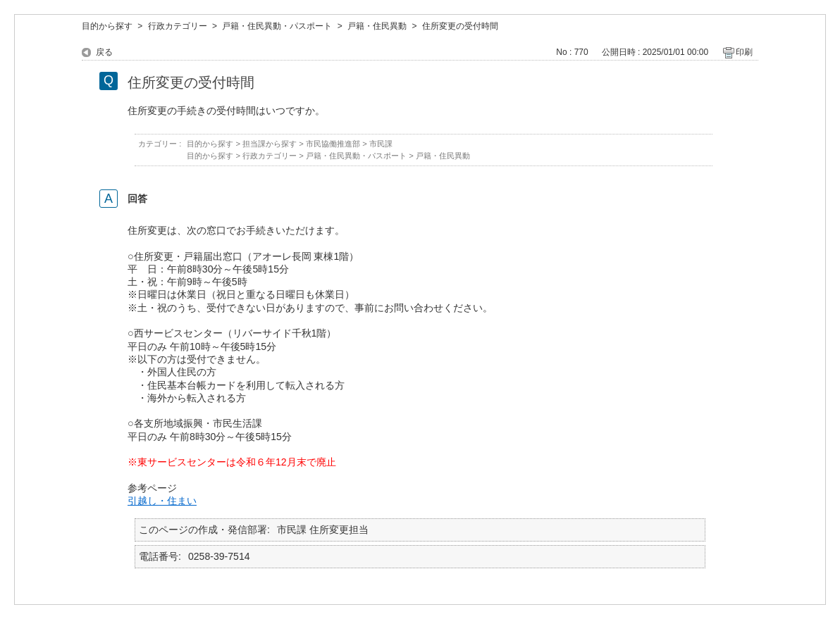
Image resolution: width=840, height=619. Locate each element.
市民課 (381, 144)
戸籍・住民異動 (377, 26)
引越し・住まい (162, 501)
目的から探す (107, 26)
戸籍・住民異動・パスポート (277, 26)
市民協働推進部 (333, 144)
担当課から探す (270, 144)
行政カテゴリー (178, 26)
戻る (104, 52)
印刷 (744, 52)
